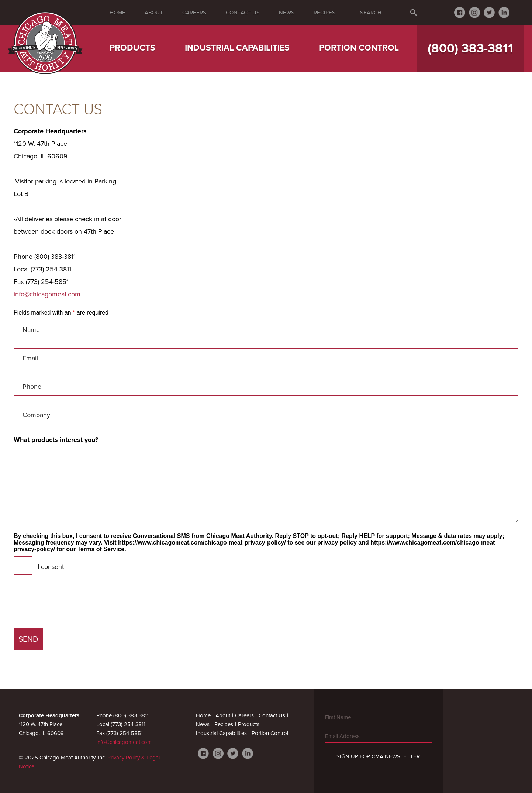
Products (132, 48)
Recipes (324, 13)
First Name (338, 717)
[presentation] (70, 604)
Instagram (474, 13)
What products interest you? (56, 440)
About (154, 13)
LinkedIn (504, 13)
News (287, 13)
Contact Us (243, 13)
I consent (51, 567)
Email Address (342, 736)
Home (118, 13)
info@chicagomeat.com (47, 294)
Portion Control (359, 48)
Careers (194, 13)
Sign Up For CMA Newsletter (378, 756)
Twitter (489, 13)
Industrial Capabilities (237, 48)
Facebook (460, 13)
